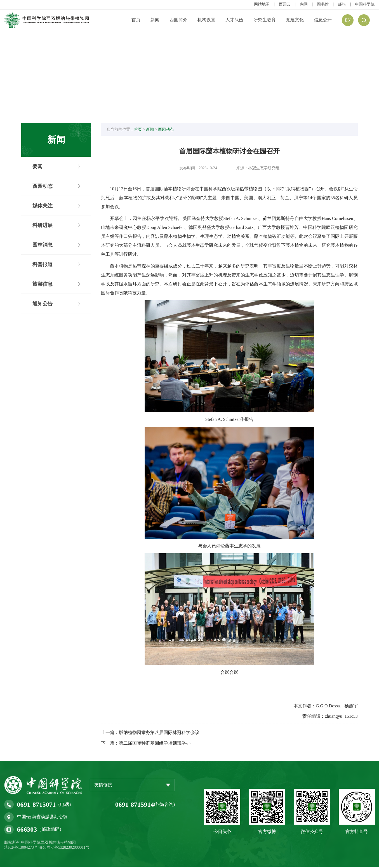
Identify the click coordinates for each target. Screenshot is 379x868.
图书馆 (323, 4)
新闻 (155, 20)
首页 (136, 20)
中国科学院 (365, 4)
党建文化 (295, 20)
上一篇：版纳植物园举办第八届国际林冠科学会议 (152, 733)
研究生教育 (265, 20)
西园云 (285, 4)
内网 (304, 4)
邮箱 (342, 4)
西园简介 (178, 20)
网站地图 (262, 4)
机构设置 (206, 20)
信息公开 (323, 20)
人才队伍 (234, 20)
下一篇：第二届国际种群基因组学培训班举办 (148, 744)
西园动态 (168, 130)
